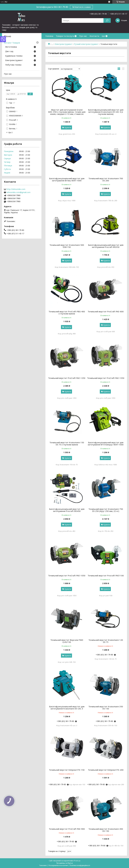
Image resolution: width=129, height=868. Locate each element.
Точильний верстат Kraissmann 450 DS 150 (106, 830)
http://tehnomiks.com (16, 189)
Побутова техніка (13, 65)
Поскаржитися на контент (58, 865)
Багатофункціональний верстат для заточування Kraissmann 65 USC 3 (67, 708)
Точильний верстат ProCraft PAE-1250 (67, 378)
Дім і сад (9, 52)
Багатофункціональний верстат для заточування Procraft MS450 (67, 510)
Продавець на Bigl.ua (65, 863)
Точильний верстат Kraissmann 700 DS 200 (106, 179)
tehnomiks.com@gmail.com (18, 192)
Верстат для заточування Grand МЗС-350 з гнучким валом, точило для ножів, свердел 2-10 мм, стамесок (67, 112)
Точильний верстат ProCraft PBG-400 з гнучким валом (67, 313)
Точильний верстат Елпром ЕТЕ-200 (106, 770)
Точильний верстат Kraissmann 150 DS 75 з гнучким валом (67, 443)
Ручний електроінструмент (86, 44)
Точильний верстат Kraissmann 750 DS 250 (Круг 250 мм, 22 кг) (106, 510)
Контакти (94, 36)
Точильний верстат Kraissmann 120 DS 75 (106, 641)
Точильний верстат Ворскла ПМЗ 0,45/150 (67, 641)
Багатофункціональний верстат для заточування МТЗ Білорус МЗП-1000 (106, 443)
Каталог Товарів (12, 43)
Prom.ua (77, 861)
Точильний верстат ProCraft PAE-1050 (67, 576)
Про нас (83, 36)
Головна (49, 36)
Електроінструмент (64, 44)
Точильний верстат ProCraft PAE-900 (67, 829)
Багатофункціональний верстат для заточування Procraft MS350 (106, 246)
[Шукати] (107, 20)
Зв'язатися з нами (81, 7)
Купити (68, 127)
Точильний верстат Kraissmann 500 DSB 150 (67, 246)
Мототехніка (11, 47)
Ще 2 (10, 132)
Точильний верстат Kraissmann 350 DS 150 (106, 708)
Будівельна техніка (14, 56)
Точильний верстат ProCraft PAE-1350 (106, 378)
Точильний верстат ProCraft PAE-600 (106, 311)
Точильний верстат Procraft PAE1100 (106, 576)
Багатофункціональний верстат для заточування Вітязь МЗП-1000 (67, 179)
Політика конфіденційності (80, 865)
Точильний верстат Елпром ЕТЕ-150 (67, 770)
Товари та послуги (65, 36)
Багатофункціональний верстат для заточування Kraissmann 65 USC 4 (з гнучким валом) (106, 112)
